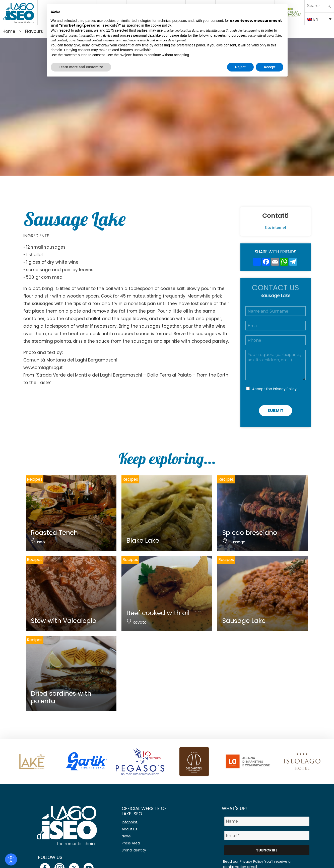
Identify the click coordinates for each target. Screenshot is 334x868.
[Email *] (267, 836)
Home (9, 31)
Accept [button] (270, 67)
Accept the (274, 389)
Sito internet (276, 228)
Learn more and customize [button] (81, 67)
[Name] (267, 821)
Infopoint (130, 822)
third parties (138, 30)
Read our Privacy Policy (243, 861)
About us (129, 829)
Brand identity (134, 850)
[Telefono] (276, 340)
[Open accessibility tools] (11, 859)
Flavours (34, 31)
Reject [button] (240, 67)
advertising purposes (230, 35)
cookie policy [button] (161, 25)
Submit (276, 411)
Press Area (131, 843)
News (126, 836)
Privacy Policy (285, 389)
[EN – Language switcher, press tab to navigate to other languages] (319, 19)
